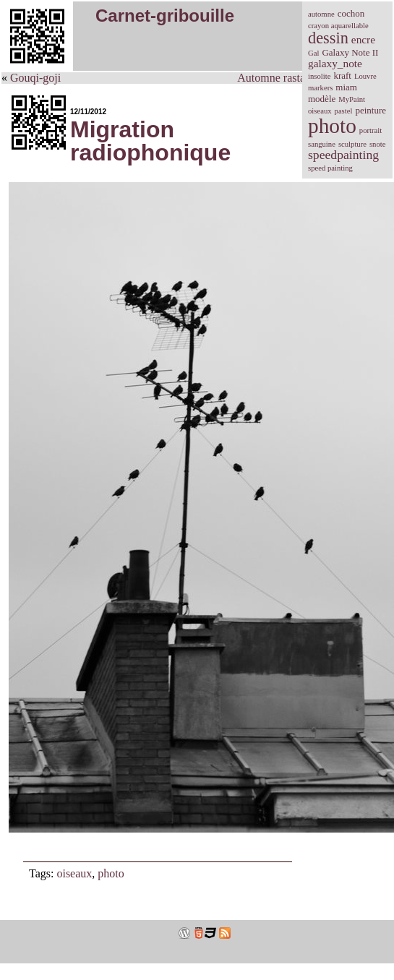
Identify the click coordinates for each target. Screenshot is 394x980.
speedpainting (343, 155)
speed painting (330, 168)
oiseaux (74, 873)
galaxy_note (335, 63)
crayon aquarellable (338, 26)
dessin (328, 38)
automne (321, 14)
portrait (371, 130)
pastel (344, 111)
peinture (371, 110)
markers (320, 88)
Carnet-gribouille (165, 16)
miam (346, 87)
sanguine (322, 144)
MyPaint (352, 99)
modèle (322, 99)
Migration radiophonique (150, 141)
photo (111, 873)
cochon (351, 13)
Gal (313, 53)
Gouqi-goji (35, 78)
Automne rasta (271, 78)
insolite (319, 76)
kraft (342, 76)
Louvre (365, 76)
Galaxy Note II (350, 52)
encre (363, 39)
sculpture (352, 144)
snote (378, 144)
